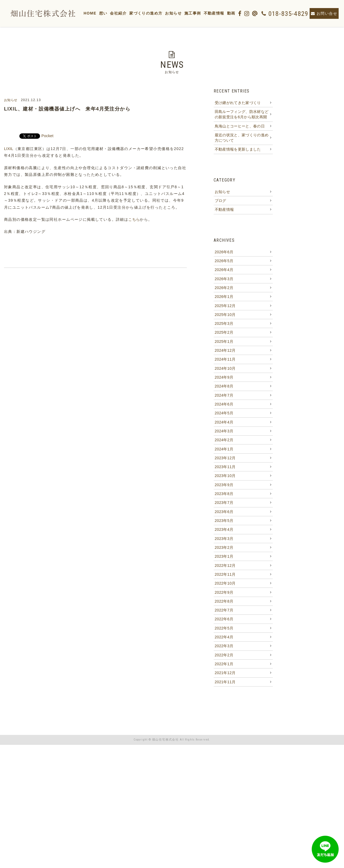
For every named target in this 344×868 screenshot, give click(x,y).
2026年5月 (224, 286)
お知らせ (184, 13)
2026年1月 (224, 330)
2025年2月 (224, 374)
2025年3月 (224, 363)
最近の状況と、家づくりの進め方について (241, 150)
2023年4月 (224, 617)
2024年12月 (225, 396)
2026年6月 (224, 275)
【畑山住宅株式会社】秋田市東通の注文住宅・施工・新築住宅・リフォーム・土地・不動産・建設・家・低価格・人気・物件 (38, 13)
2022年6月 (224, 727)
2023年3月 (224, 628)
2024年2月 (224, 506)
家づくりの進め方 (156, 13)
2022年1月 (224, 782)
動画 (241, 13)
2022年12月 (225, 661)
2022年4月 (224, 749)
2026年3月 (224, 308)
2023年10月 (225, 550)
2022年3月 (224, 760)
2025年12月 (225, 341)
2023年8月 (224, 572)
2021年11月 (225, 804)
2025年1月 (224, 385)
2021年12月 (225, 793)
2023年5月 (224, 606)
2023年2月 (224, 639)
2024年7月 (224, 451)
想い (114, 13)
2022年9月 (224, 694)
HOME (100, 13)
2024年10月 (225, 418)
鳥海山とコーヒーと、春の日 (241, 137)
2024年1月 (224, 517)
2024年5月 (224, 473)
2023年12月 (225, 528)
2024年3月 (224, 495)
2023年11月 (225, 539)
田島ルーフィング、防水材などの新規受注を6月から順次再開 (241, 120)
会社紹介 (129, 13)
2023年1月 (224, 650)
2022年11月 (225, 672)
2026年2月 (224, 319)
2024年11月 (225, 407)
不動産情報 (224, 13)
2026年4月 (224, 297)
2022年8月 (224, 705)
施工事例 (203, 13)
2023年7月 (224, 584)
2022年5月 (224, 738)
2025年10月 (225, 352)
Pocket (48, 136)
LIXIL (9, 149)
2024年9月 (224, 429)
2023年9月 (224, 561)
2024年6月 (224, 462)
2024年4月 (224, 484)
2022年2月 (224, 771)
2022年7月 (224, 716)
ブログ (220, 219)
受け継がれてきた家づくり (239, 104)
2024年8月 (224, 440)
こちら (134, 219)
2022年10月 (225, 683)
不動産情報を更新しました (239, 164)
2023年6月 (224, 595)
